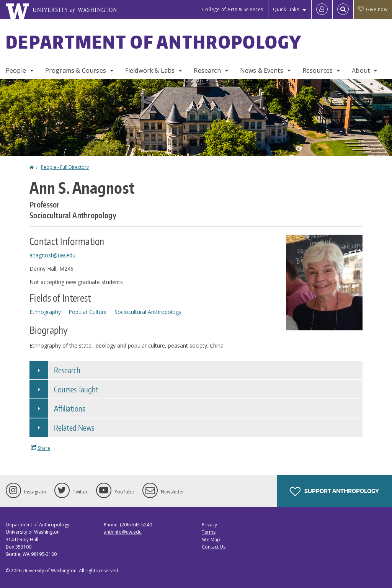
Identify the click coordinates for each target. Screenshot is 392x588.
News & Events (262, 70)
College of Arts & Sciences (233, 9)
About (361, 70)
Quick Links (286, 9)
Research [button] (67, 370)
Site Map (211, 540)
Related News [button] (74, 428)
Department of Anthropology (154, 42)
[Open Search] (343, 10)
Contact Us (214, 547)
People (16, 70)
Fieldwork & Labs (150, 70)
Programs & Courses (76, 70)
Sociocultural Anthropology (148, 312)
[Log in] (322, 10)
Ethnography (45, 312)
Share (41, 448)
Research (207, 70)
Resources (318, 70)
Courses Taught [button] (76, 389)
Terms (209, 532)
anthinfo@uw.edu (123, 532)
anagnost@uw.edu (52, 255)
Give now (373, 9)
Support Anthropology (334, 492)
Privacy (209, 525)
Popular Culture (88, 312)
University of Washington (50, 571)
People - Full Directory (65, 167)
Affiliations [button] (69, 408)
